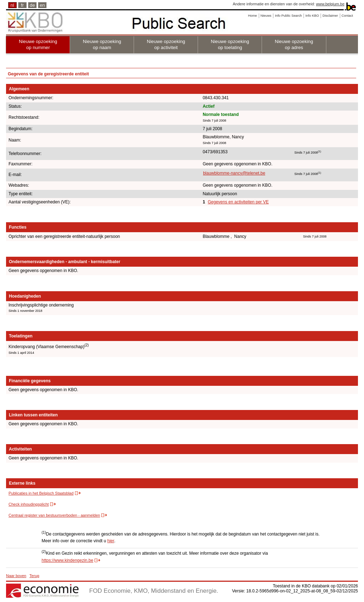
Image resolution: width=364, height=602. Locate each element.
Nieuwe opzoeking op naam (102, 44)
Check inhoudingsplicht (29, 504)
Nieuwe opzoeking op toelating (230, 44)
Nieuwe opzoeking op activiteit (166, 44)
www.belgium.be (330, 4)
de (33, 5)
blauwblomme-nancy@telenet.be (234, 173)
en (42, 5)
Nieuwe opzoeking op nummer (38, 44)
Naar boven (16, 576)
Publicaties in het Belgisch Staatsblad (41, 493)
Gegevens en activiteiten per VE (238, 202)
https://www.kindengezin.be (67, 560)
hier (111, 541)
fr (22, 5)
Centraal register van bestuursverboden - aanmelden (54, 515)
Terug (34, 576)
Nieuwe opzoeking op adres (294, 44)
